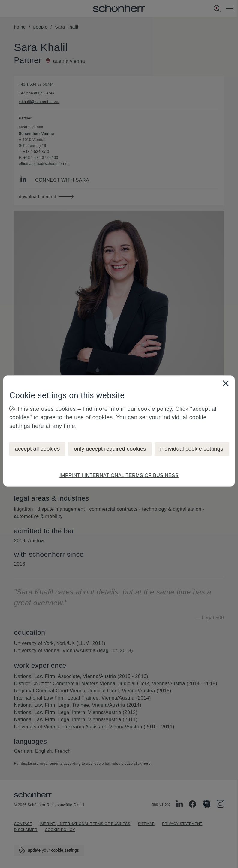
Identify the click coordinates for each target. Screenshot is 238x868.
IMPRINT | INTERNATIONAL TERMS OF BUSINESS (119, 475)
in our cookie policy (146, 409)
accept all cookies (37, 449)
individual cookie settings (191, 449)
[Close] (226, 383)
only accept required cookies (110, 449)
